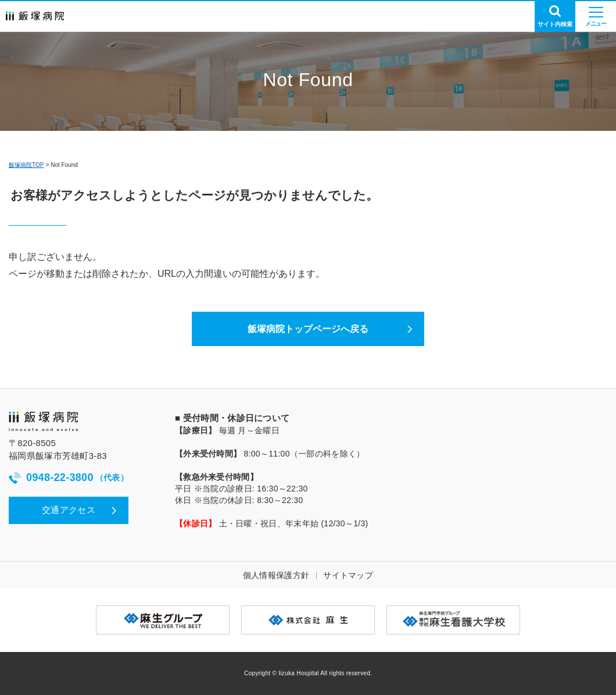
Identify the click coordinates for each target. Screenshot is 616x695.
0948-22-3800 (69, 478)
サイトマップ (348, 575)
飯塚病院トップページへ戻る (308, 329)
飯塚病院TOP (26, 165)
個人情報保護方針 (276, 575)
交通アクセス (69, 510)
